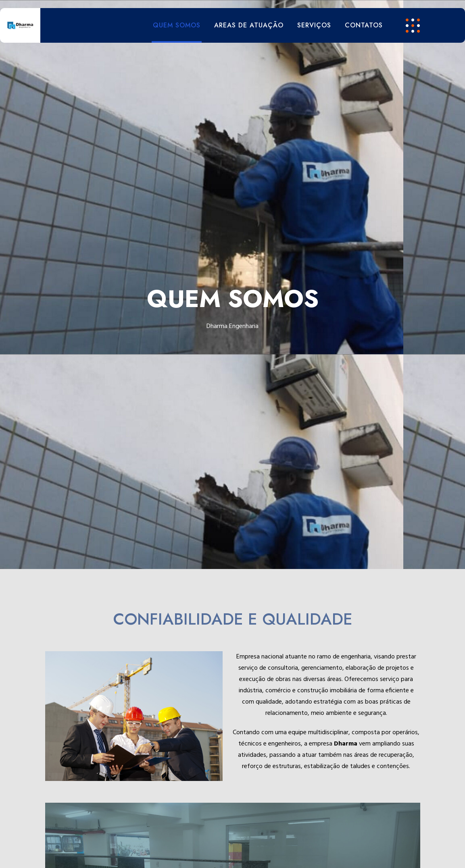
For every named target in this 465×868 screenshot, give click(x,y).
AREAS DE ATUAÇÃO (249, 25)
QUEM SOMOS (177, 25)
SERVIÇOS (314, 25)
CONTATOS (364, 25)
